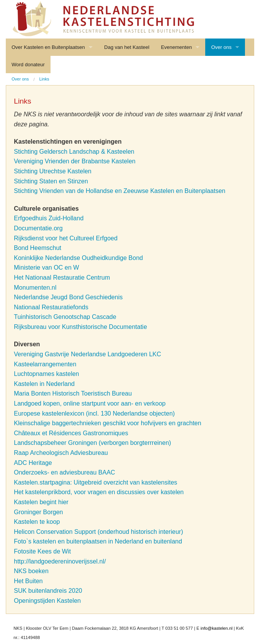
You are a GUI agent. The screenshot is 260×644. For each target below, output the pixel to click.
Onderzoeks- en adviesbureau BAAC (64, 472)
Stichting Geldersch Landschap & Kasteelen (74, 152)
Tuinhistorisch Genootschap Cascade (65, 317)
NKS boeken (32, 571)
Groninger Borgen (38, 512)
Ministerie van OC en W (46, 267)
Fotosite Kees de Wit (42, 551)
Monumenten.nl (35, 288)
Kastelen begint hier (41, 502)
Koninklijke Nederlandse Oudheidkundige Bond (78, 258)
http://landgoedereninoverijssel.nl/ (60, 561)
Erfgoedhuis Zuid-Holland (49, 218)
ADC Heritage (33, 463)
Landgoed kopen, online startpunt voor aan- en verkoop (90, 403)
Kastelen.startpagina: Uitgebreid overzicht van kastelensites (95, 482)
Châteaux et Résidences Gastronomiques (71, 433)
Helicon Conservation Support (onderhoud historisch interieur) (98, 532)
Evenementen (176, 47)
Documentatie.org (38, 228)
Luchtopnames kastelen (46, 374)
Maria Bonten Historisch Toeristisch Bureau (73, 393)
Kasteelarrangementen (45, 364)
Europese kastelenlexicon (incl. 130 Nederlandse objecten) (94, 413)
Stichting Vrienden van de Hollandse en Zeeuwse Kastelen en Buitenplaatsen (120, 191)
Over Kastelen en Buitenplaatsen (48, 47)
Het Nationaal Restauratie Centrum (62, 278)
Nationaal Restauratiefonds (51, 307)
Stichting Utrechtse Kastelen (53, 171)
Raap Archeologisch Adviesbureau (61, 453)
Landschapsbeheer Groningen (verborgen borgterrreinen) (92, 443)
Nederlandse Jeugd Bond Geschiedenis (68, 297)
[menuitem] (20, 79)
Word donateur (28, 65)
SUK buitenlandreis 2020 (48, 591)
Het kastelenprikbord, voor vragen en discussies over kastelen (99, 492)
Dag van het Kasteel (127, 47)
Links (44, 79)
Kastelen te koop (37, 522)
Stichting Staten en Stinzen (51, 181)
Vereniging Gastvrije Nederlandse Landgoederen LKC (88, 354)
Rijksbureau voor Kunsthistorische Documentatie (80, 327)
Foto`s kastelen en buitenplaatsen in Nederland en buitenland (98, 541)
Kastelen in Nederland (44, 384)
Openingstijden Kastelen (47, 601)
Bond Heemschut (38, 248)
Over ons (221, 47)
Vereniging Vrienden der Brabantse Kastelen (75, 161)
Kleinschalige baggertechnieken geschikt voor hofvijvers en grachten (108, 423)
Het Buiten (28, 581)
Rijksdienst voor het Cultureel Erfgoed (66, 238)
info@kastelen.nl (217, 628)
